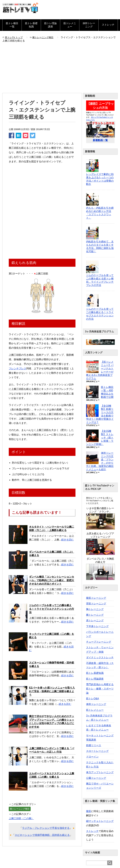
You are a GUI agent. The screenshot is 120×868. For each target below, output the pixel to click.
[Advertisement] (60, 69)
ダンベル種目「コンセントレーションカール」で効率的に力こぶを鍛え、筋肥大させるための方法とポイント (52, 580)
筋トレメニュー (70, 25)
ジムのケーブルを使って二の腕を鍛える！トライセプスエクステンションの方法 (52, 609)
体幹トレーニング (89, 25)
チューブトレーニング (99, 642)
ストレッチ (108, 25)
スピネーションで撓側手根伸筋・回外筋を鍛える (42, 835)
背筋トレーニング (96, 604)
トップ (14, 37)
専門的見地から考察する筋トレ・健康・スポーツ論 (100, 689)
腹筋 (89, 811)
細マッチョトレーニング (100, 821)
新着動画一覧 (100, 140)
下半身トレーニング (97, 626)
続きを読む (67, 540)
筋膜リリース (94, 745)
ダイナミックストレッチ (100, 657)
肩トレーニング (95, 620)
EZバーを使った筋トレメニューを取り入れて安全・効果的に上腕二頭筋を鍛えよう (52, 691)
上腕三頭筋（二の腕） (21, 818)
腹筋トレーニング (96, 598)
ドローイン (92, 757)
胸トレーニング (95, 609)
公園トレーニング (96, 778)
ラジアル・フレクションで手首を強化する (46, 828)
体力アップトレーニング (100, 772)
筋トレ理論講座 (50, 25)
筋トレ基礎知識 (31, 25)
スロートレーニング (97, 751)
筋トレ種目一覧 (12, 25)
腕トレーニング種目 (20, 809)
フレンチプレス (17, 368)
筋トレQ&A (92, 699)
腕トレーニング (95, 615)
